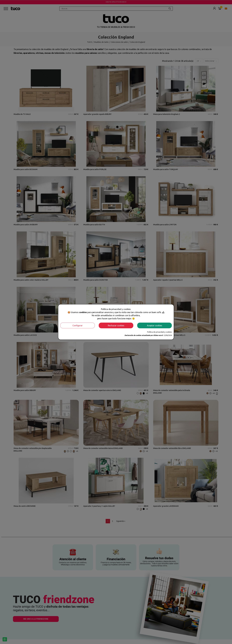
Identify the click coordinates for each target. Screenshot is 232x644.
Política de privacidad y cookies (159, 332)
